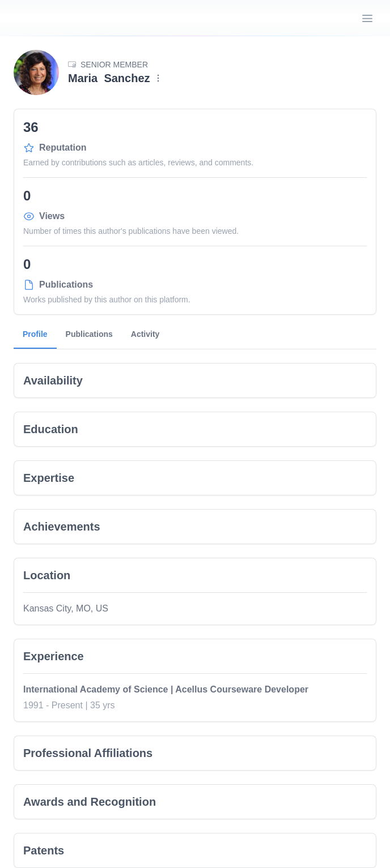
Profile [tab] (35, 339)
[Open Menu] (367, 18)
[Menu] (158, 78)
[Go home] (55, 18)
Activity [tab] (145, 334)
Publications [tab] (89, 334)
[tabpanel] (195, 609)
